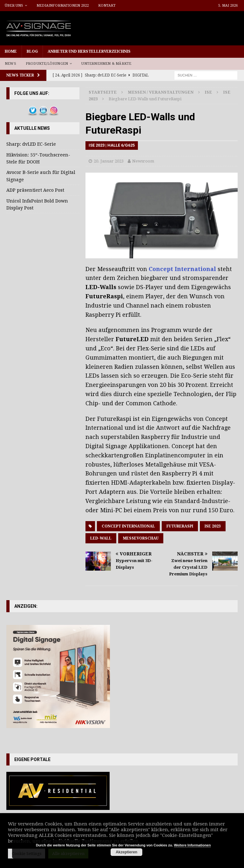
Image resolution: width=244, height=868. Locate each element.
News (10, 64)
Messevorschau (141, 538)
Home (11, 51)
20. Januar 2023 (109, 161)
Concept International (182, 269)
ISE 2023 (213, 526)
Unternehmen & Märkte (106, 64)
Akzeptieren (126, 852)
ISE (208, 92)
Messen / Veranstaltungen (161, 92)
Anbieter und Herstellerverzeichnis (89, 51)
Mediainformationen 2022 (63, 6)
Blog (32, 51)
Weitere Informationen (193, 845)
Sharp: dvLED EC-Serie (31, 144)
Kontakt (107, 6)
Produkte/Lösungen (47, 64)
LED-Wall (101, 538)
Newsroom (143, 161)
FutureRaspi (180, 526)
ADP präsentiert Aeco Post (35, 190)
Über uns (14, 6)
